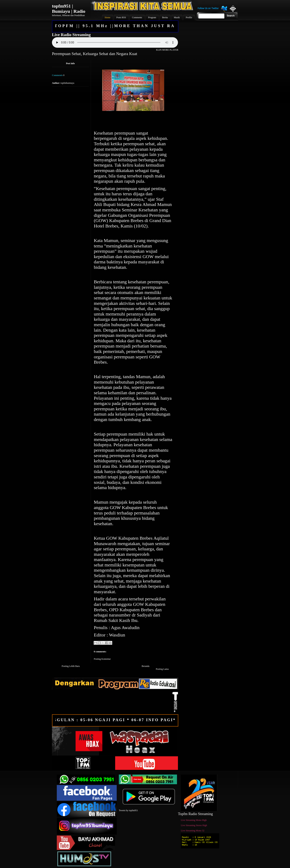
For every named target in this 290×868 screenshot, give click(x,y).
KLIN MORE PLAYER (167, 50)
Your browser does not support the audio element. (115, 42)
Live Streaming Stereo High (194, 825)
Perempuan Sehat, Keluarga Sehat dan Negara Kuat (95, 54)
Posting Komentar (102, 659)
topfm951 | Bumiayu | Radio (69, 9)
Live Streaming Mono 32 (193, 831)
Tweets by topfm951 (128, 810)
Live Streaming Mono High (194, 820)
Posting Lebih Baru (71, 666)
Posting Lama (162, 669)
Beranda (146, 666)
